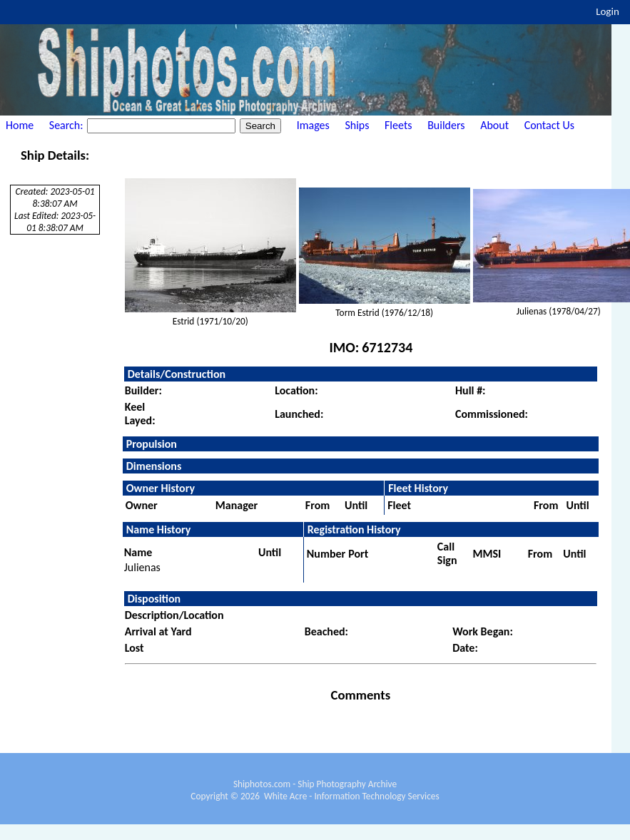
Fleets (398, 125)
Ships (357, 125)
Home (20, 125)
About (494, 125)
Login (608, 11)
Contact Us (549, 125)
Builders (446, 125)
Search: (67, 125)
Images (313, 125)
